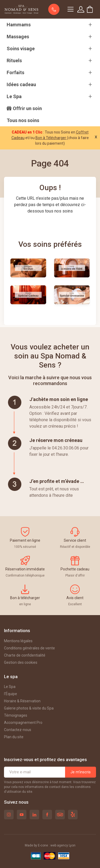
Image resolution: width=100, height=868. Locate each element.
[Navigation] (70, 9)
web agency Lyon (63, 845)
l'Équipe (11, 694)
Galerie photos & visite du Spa (29, 708)
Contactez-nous (18, 730)
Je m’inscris (81, 772)
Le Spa (10, 687)
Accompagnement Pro (23, 723)
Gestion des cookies (21, 662)
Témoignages (16, 715)
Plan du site (14, 737)
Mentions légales (18, 641)
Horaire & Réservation (22, 701)
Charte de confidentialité (25, 655)
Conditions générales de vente (29, 648)
